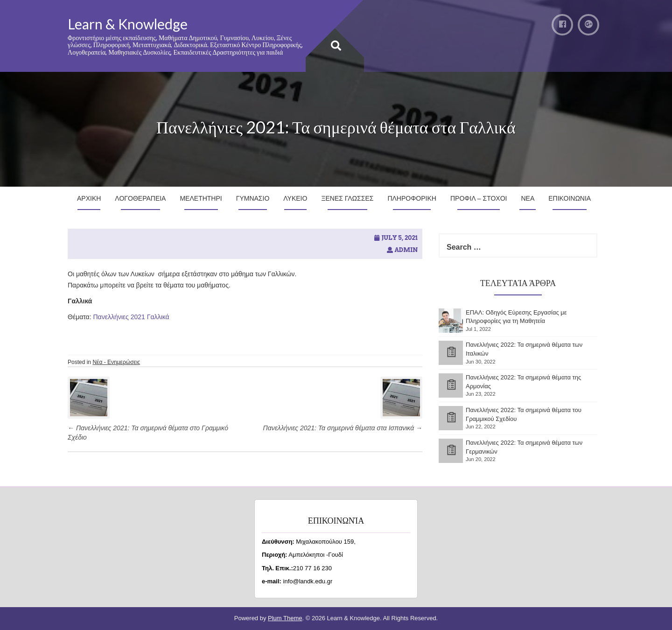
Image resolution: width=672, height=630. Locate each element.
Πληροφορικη (412, 198)
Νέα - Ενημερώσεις (116, 362)
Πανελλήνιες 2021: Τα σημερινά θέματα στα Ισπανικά (343, 428)
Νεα (528, 198)
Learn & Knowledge (128, 24)
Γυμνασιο (253, 198)
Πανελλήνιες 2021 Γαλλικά (131, 317)
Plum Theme (285, 618)
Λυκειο (295, 198)
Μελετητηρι (201, 198)
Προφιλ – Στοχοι (479, 198)
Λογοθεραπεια (140, 198)
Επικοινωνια (570, 198)
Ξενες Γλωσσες (347, 198)
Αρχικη (89, 198)
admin (406, 250)
